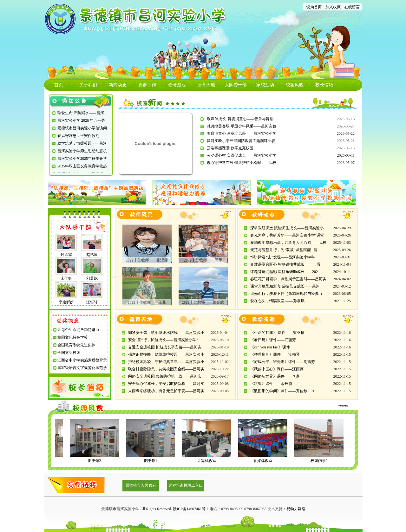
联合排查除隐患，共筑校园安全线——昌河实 (166, 369)
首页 (59, 85)
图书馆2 (96, 461)
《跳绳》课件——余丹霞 (271, 384)
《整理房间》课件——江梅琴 (275, 354)
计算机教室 (209, 461)
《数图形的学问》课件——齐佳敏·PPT (283, 391)
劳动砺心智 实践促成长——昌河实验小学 (242, 155)
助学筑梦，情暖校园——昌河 (82, 143)
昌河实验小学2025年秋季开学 (82, 159)
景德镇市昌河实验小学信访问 (82, 128)
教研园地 (177, 85)
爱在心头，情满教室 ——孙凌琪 (277, 301)
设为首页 (314, 7)
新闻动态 (118, 85)
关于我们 (88, 85)
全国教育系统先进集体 (76, 345)
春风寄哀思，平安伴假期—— (82, 136)
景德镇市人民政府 (141, 485)
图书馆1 (153, 461)
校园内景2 (321, 461)
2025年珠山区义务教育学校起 (82, 166)
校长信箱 (324, 85)
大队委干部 (236, 85)
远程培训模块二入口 (186, 485)
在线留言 (352, 7)
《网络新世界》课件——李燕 (275, 376)
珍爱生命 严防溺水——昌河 (81, 113)
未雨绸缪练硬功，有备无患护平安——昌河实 (166, 391)
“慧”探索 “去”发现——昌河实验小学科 (283, 257)
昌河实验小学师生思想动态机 (82, 151)
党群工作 (147, 85)
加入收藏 (333, 7)
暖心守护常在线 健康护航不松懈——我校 (242, 163)
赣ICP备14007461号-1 (191, 509)
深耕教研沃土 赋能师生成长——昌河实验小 (287, 228)
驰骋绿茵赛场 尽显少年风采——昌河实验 (242, 126)
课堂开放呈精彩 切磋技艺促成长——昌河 (285, 286)
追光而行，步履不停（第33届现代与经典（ (286, 294)
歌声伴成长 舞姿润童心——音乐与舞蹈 (240, 119)
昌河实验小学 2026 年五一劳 (81, 120)
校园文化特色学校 (73, 337)
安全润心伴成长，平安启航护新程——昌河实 (166, 384)
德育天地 (206, 85)
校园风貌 (295, 85)
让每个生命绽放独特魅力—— (82, 330)
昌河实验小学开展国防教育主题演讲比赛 (241, 141)
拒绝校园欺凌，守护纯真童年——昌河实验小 (166, 362)
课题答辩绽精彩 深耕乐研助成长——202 (284, 272)
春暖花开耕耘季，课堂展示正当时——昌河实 (288, 279)
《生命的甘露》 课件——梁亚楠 (277, 333)
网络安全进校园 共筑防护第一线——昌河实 (165, 376)
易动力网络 (296, 509)
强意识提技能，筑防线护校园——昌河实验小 (166, 354)
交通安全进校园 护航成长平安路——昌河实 (165, 347)
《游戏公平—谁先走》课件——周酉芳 (283, 362)
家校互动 (265, 85)
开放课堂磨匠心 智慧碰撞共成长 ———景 (285, 264)
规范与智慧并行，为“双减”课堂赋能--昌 (284, 250)
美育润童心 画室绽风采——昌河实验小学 (242, 133)
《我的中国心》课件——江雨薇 (277, 369)
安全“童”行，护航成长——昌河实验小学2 (163, 340)
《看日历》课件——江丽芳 (273, 340)
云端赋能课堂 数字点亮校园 (230, 148)
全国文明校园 (69, 353)
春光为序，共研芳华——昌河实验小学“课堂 (287, 235)
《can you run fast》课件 (270, 347)
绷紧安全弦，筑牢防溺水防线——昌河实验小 (166, 333)
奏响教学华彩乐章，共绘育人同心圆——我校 (288, 243)
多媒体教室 (265, 461)
